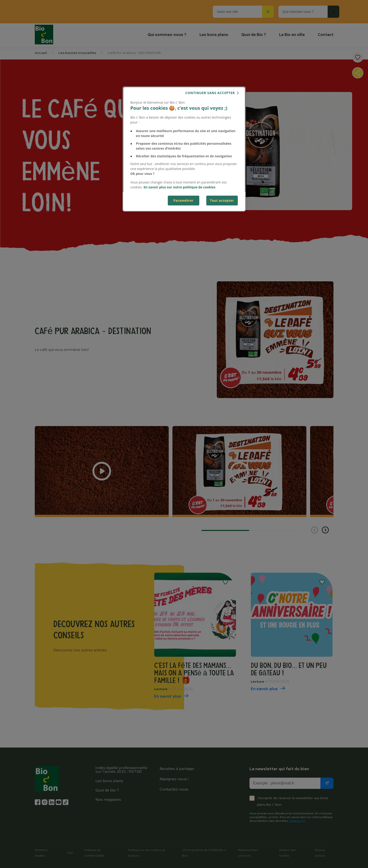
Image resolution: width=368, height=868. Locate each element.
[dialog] (184, 149)
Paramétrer (183, 200)
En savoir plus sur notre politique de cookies (179, 187)
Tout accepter (222, 200)
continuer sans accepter (210, 93)
